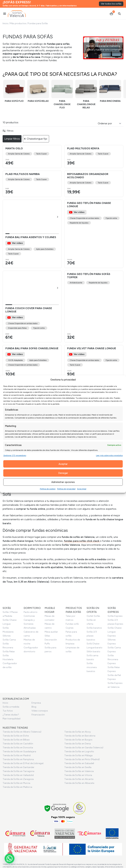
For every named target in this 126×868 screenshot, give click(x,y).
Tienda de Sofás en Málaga (78, 755)
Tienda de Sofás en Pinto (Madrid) (82, 759)
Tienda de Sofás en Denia (78, 744)
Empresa (36, 703)
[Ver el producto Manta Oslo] (32, 157)
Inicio (5, 23)
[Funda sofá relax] (38, 91)
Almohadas (30, 628)
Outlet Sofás (93, 616)
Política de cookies (48, 489)
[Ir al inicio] (17, 8)
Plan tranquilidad (11, 719)
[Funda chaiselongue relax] (86, 95)
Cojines (70, 628)
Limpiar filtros (12, 139)
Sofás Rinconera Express (113, 659)
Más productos (18, 23)
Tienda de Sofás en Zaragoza (18, 779)
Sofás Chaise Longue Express (115, 632)
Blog (34, 707)
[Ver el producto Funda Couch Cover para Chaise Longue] (32, 306)
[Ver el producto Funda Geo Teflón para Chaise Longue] (94, 234)
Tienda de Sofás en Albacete (79, 783)
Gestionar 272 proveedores (15, 455)
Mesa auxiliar (51, 632)
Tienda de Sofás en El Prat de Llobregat (23, 763)
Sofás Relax (9, 652)
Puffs (47, 644)
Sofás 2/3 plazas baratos (92, 636)
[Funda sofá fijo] (14, 91)
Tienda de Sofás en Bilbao (16, 740)
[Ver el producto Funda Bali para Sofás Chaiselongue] (32, 362)
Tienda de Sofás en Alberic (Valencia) (22, 732)
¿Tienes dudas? (11, 715)
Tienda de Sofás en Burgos (78, 740)
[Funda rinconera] (110, 91)
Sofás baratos (94, 628)
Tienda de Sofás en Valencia (79, 771)
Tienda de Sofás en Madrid (17, 755)
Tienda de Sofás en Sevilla (78, 767)
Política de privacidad (66, 489)
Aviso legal (82, 489)
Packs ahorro (31, 612)
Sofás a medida (11, 707)
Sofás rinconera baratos (92, 667)
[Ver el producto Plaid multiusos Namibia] (32, 184)
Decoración (51, 640)
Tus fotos (8, 711)
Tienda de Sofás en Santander (18, 767)
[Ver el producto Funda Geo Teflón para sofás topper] (94, 306)
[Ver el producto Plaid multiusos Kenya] (94, 157)
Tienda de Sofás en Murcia (16, 783)
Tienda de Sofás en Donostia (18, 748)
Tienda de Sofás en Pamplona (18, 759)
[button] (58, 217)
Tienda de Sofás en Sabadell (79, 763)
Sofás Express (115, 616)
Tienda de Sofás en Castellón (18, 744)
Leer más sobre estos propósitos (109, 455)
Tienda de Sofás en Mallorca (17, 787)
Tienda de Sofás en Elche (16, 736)
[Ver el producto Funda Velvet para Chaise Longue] (94, 362)
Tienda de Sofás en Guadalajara (19, 752)
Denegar (63, 473)
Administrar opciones (63, 482)
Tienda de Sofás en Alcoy (78, 732)
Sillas (47, 636)
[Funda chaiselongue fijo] (62, 95)
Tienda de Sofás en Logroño (79, 752)
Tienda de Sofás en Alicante (79, 779)
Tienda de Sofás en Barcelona (80, 736)
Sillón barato (93, 652)
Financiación (38, 715)
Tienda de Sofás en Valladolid (18, 775)
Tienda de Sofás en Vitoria (78, 775)
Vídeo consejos (40, 711)
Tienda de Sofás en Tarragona (18, 771)
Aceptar (63, 464)
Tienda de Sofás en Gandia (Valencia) (84, 748)
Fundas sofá (72, 624)
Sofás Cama (9, 640)
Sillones (7, 636)
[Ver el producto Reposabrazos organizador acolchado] (94, 184)
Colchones (29, 616)
